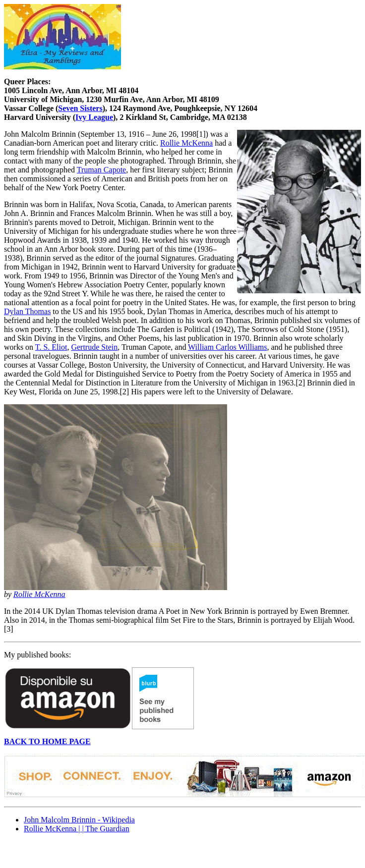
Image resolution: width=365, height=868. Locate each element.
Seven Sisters (80, 108)
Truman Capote (101, 170)
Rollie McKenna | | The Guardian (77, 829)
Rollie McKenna (186, 143)
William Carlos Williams (227, 347)
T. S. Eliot (51, 347)
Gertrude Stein (94, 347)
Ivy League (94, 117)
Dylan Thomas (27, 311)
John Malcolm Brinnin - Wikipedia (79, 820)
